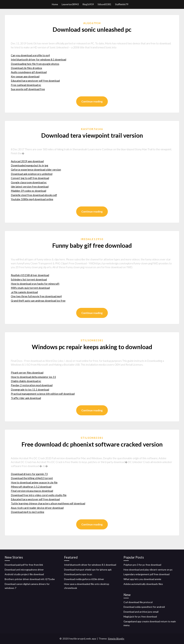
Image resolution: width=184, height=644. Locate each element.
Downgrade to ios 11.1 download (30, 390)
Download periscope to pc (78, 574)
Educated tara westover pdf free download (35, 81)
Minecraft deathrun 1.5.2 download (31, 487)
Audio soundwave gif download (29, 72)
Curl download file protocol (138, 602)
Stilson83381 (104, 4)
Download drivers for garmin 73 (29, 474)
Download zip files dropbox (27, 68)
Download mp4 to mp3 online (28, 512)
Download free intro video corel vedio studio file (39, 495)
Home (55, 4)
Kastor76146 (92, 129)
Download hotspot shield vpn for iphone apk (88, 570)
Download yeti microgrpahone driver (24, 570)
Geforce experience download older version (36, 170)
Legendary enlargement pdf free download (147, 574)
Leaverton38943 (70, 4)
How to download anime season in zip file (34, 482)
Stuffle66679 (122, 4)
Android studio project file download (24, 574)
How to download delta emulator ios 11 (33, 377)
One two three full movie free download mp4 (36, 296)
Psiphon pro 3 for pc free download (142, 565)
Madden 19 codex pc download (29, 191)
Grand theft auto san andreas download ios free (38, 301)
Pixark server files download (27, 373)
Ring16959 (88, 4)
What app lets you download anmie (142, 579)
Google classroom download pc (29, 182)
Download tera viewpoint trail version (92, 135)
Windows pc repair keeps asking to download (92, 347)
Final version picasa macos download (32, 491)
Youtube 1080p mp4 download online (32, 199)
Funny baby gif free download (92, 245)
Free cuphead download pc (26, 85)
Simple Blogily (116, 639)
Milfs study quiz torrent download (30, 288)
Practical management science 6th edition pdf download (43, 394)
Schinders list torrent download (29, 279)
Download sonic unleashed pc (92, 29)
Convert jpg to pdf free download (30, 178)
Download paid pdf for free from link (24, 565)
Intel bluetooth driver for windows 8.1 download (39, 59)
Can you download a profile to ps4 (30, 55)
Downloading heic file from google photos (35, 64)
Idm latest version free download (30, 187)
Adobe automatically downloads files (143, 584)
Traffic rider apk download (26, 398)
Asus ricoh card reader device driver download (37, 508)
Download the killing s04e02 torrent (32, 478)
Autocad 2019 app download (27, 161)
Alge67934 (92, 23)
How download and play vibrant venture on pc (148, 570)
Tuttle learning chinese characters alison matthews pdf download (48, 503)
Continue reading (92, 101)
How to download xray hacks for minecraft (35, 284)
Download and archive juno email (141, 612)
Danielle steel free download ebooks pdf (34, 195)
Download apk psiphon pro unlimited (32, 174)
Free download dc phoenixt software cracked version (92, 444)
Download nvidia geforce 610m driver (84, 579)
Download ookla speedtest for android (144, 607)
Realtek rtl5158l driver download (30, 275)
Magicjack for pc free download (140, 617)
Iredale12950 (92, 239)
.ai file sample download (24, 292)
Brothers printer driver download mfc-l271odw (30, 579)
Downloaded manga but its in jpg (30, 165)
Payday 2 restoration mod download (32, 385)
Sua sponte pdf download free (28, 89)
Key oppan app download (25, 76)
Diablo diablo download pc (26, 381)
